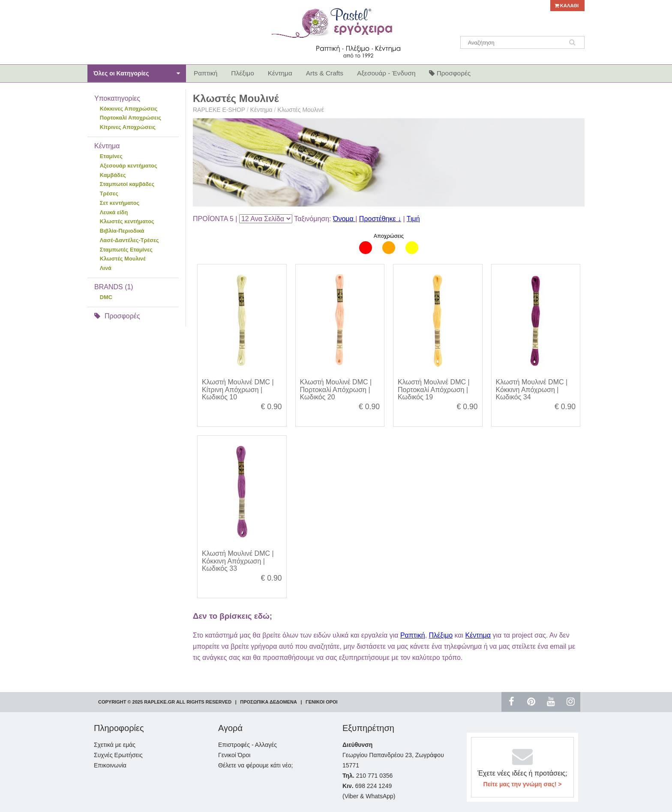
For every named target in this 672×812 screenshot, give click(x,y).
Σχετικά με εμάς (115, 745)
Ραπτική (413, 635)
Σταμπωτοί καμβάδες (127, 184)
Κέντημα (261, 110)
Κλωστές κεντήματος (127, 221)
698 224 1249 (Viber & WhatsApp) (369, 791)
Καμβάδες (113, 175)
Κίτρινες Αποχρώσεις (128, 127)
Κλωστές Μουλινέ (123, 259)
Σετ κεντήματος (120, 203)
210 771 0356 (367, 776)
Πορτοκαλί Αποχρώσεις (130, 118)
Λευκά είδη (114, 212)
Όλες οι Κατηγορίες (137, 73)
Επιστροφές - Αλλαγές (247, 745)
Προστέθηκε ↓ (380, 219)
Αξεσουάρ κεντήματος (129, 166)
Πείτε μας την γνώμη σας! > (523, 784)
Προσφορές (117, 316)
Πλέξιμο (441, 635)
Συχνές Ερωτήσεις (118, 755)
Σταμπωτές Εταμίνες (126, 250)
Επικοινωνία (110, 765)
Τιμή (413, 219)
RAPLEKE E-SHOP (219, 110)
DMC (106, 297)
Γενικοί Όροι (234, 755)
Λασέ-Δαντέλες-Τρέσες (129, 240)
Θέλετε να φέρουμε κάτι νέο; (255, 765)
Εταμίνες (111, 156)
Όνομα (344, 219)
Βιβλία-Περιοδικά (122, 231)
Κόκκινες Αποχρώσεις (129, 109)
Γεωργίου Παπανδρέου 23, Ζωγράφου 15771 (393, 755)
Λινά (106, 268)
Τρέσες (109, 193)
